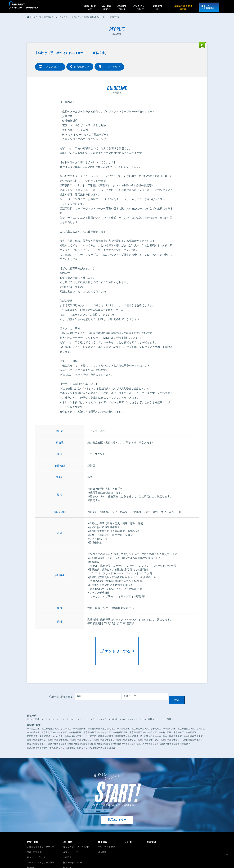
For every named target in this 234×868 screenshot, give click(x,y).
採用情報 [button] (118, 7)
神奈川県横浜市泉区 (170, 720)
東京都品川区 (150, 713)
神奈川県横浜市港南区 (58, 720)
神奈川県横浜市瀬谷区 (192, 720)
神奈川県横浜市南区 (193, 716)
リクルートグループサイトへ (38, 864)
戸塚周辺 (54, 728)
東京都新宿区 (184, 709)
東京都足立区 (33, 709)
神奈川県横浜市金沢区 (104, 720)
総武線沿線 (156, 716)
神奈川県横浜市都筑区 (178, 724)
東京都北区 (47, 713)
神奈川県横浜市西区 (36, 720)
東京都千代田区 (154, 709)
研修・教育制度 (34, 832)
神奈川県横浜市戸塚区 (148, 720)
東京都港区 (179, 713)
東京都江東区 (94, 709)
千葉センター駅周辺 (87, 716)
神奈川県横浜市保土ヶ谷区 (40, 724)
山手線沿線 (70, 716)
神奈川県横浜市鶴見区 (85, 724)
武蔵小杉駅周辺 (106, 716)
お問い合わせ (167, 860)
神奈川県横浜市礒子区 (81, 720)
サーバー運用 (146, 699)
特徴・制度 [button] (86, 7)
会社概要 (68, 822)
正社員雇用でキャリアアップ (41, 827)
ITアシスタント (130, 699)
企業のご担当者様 (179, 7)
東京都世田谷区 (120, 713)
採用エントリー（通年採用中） (207, 6)
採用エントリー (117, 800)
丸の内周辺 (57, 716)
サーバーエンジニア (76, 699)
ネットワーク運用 (163, 699)
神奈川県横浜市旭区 (64, 724)
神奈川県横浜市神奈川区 (110, 724)
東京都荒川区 (109, 709)
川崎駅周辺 (133, 716)
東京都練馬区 (75, 713)
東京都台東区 (123, 709)
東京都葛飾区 (48, 709)
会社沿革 (67, 848)
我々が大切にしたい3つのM (76, 827)
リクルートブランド (36, 837)
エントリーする (117, 644)
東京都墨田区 (79, 709)
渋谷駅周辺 (191, 713)
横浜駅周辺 (120, 716)
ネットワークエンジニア (53, 699)
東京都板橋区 (60, 713)
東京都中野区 (90, 713)
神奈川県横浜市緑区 (156, 724)
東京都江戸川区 (64, 709)
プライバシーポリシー (182, 860)
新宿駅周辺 (32, 716)
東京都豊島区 (33, 713)
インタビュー (136, 7)
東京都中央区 (169, 709)
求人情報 (102, 832)
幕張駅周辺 (110, 728)
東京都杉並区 (104, 713)
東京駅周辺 (45, 716)
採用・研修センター (73, 843)
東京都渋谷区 (198, 709)
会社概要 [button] (103, 7)
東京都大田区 (165, 713)
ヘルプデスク (94, 699)
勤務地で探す (34, 705)
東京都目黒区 (136, 713)
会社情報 (67, 837)
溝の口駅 (144, 716)
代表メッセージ (70, 832)
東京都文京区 (138, 709)
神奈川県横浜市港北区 (134, 724)
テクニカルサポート (112, 699)
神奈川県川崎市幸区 (93, 728)
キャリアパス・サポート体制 (41, 843)
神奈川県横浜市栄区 (126, 720)
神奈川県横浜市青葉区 (37, 728)
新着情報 (154, 7)
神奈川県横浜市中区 (172, 716)
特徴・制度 (33, 822)
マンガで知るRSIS (107, 827)
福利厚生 (31, 848)
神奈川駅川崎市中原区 (71, 728)
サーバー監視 (33, 699)
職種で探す (33, 696)
